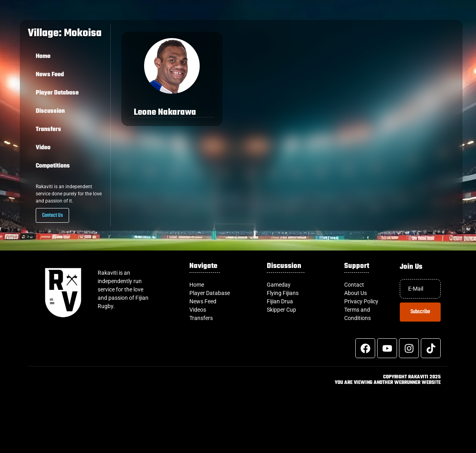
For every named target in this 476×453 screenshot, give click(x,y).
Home (43, 56)
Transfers (48, 129)
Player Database (57, 93)
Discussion (50, 111)
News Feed (50, 75)
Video (43, 148)
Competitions (53, 166)
